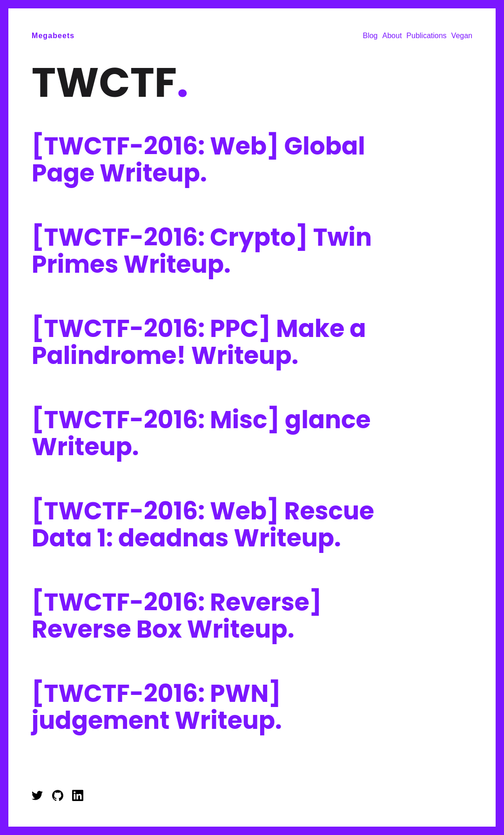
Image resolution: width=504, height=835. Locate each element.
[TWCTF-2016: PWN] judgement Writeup (157, 707)
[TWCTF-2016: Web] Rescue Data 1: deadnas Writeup (203, 524)
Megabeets (53, 36)
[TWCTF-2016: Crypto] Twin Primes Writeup (202, 251)
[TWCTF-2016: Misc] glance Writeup (201, 433)
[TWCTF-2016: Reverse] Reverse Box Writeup (177, 616)
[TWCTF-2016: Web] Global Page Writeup (198, 159)
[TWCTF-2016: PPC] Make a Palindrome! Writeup (199, 342)
